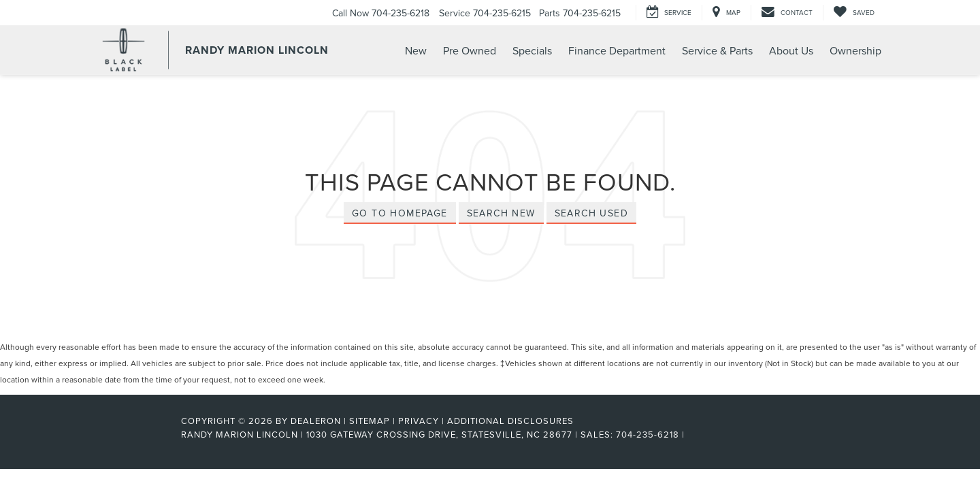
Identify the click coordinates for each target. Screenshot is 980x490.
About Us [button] (791, 50)
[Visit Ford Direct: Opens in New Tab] (692, 434)
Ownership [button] (855, 50)
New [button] (416, 50)
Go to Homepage (400, 213)
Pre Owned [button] (470, 50)
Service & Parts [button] (717, 50)
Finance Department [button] (617, 50)
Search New (501, 213)
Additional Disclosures (510, 421)
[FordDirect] (137, 434)
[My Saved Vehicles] (854, 13)
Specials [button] (532, 50)
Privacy (419, 421)
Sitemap (370, 421)
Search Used (591, 213)
